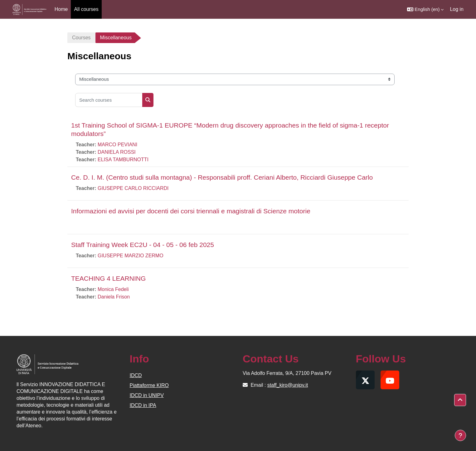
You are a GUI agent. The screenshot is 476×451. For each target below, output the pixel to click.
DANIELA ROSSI (117, 152)
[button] (425, 9)
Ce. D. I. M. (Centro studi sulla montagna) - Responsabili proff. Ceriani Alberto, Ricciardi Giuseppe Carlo (222, 177)
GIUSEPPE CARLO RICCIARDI (133, 188)
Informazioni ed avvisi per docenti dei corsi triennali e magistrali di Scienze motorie (191, 211)
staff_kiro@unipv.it (288, 385)
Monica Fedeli (113, 289)
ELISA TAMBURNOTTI (123, 160)
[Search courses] (109, 100)
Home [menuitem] (61, 9)
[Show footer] (460, 435)
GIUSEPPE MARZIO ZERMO (131, 256)
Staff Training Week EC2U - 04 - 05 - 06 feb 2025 (143, 245)
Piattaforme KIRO (149, 385)
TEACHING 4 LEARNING (108, 278)
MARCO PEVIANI (117, 145)
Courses (81, 38)
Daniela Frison (114, 297)
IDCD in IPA (143, 405)
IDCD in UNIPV (147, 395)
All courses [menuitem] (86, 9)
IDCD (136, 375)
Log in (457, 9)
